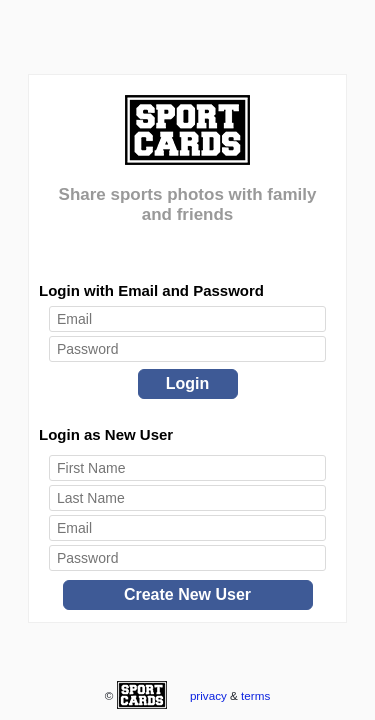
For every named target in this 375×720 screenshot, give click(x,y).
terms (255, 695)
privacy (208, 695)
